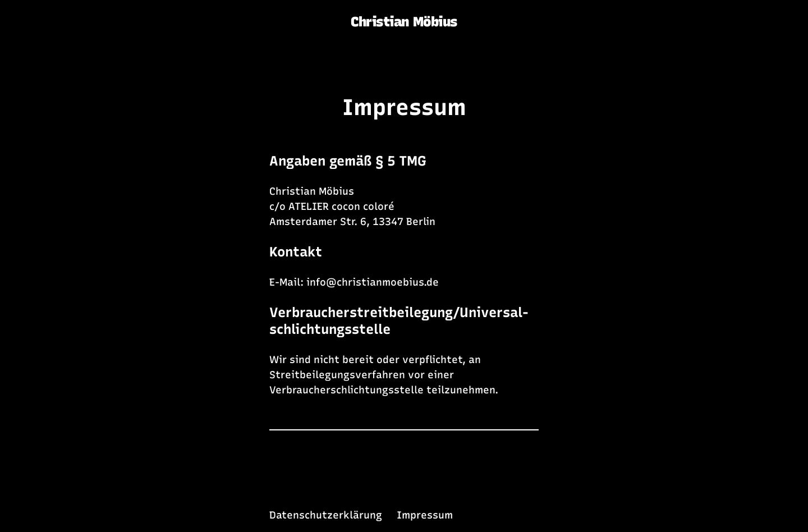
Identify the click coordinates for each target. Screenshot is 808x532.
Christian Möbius (404, 22)
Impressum (404, 107)
